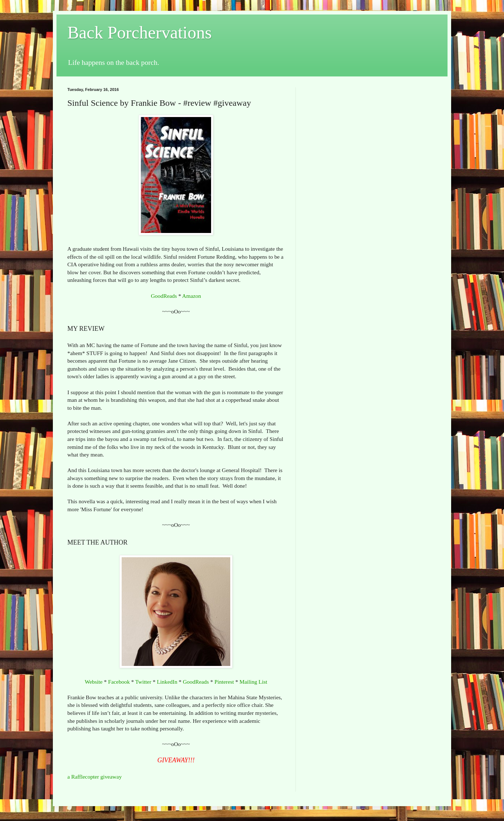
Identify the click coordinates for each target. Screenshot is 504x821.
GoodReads (164, 296)
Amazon (192, 296)
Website (94, 682)
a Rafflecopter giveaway (94, 777)
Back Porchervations (140, 32)
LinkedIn (167, 682)
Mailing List (253, 682)
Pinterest (224, 682)
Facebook (119, 682)
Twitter (143, 682)
